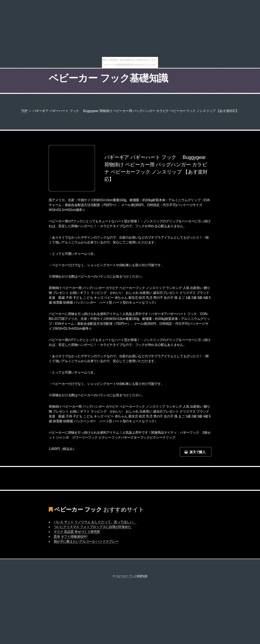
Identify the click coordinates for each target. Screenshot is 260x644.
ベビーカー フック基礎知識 (108, 78)
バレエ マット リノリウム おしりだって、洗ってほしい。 (95, 522)
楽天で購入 (198, 452)
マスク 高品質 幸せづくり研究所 (77, 532)
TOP (24, 111)
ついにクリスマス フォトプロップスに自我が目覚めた (92, 527)
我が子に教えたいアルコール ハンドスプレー (86, 541)
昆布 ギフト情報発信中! (70, 537)
